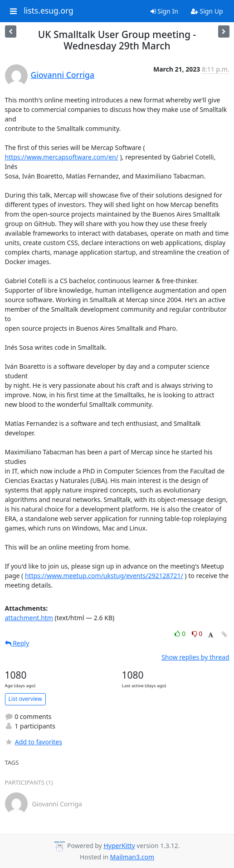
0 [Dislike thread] (197, 634)
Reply (17, 643)
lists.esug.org (49, 11)
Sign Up (207, 11)
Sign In (164, 11)
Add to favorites (34, 742)
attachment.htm (29, 618)
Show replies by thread (195, 657)
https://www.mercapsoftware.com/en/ (62, 157)
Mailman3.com (132, 857)
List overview (25, 699)
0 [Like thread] (181, 634)
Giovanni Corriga (63, 75)
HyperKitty (119, 846)
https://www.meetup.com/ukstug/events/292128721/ (104, 576)
